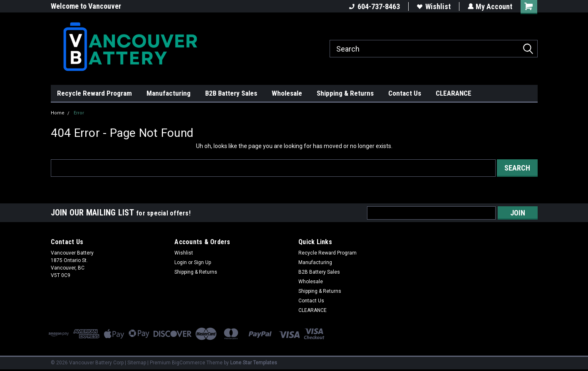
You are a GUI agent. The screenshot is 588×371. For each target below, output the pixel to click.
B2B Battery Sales (231, 93)
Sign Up (202, 262)
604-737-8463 (374, 6)
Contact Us (405, 93)
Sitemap (137, 363)
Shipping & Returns (345, 93)
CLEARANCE (454, 93)
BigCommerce (189, 363)
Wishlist (433, 6)
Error (79, 113)
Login (181, 262)
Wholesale (287, 93)
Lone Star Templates (254, 363)
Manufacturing (169, 93)
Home (58, 113)
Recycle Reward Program (94, 93)
